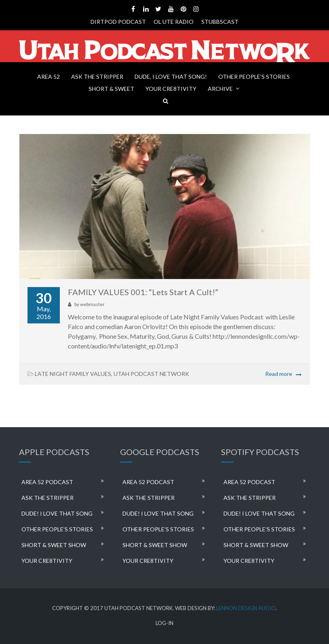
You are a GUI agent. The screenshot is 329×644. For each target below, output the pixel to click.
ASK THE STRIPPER (97, 77)
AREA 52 (49, 77)
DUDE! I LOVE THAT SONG (57, 513)
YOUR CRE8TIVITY (171, 89)
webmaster (92, 304)
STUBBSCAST (220, 22)
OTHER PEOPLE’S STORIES (254, 77)
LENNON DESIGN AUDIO (246, 608)
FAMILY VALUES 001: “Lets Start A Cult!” (143, 292)
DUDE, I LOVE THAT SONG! (171, 77)
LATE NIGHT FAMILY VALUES (73, 374)
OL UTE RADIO (174, 22)
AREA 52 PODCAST (47, 482)
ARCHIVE (220, 89)
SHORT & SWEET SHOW (54, 545)
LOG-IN (164, 623)
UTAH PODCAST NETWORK (151, 374)
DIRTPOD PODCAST (118, 22)
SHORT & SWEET (111, 89)
